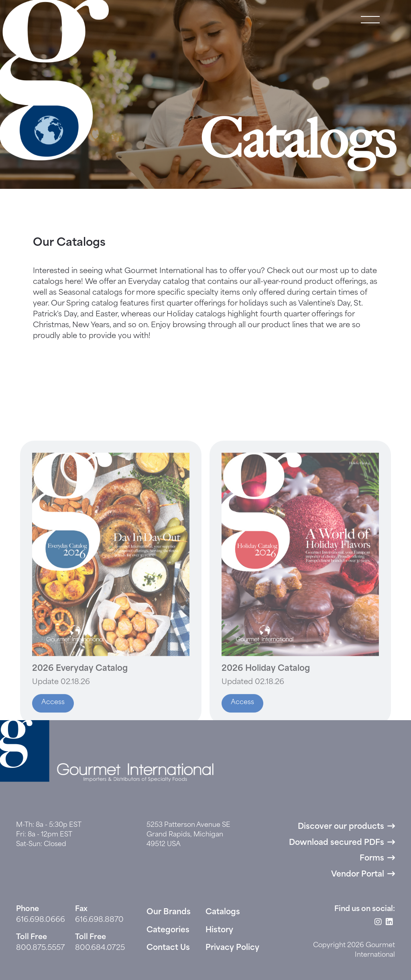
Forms (372, 859)
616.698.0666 (41, 920)
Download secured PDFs (337, 843)
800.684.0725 (100, 948)
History (219, 930)
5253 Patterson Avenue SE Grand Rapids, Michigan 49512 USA (188, 835)
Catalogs (223, 912)
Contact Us (168, 948)
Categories (168, 930)
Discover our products (341, 827)
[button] (370, 20)
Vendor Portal (358, 875)
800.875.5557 (41, 948)
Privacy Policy (232, 948)
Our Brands (169, 912)
